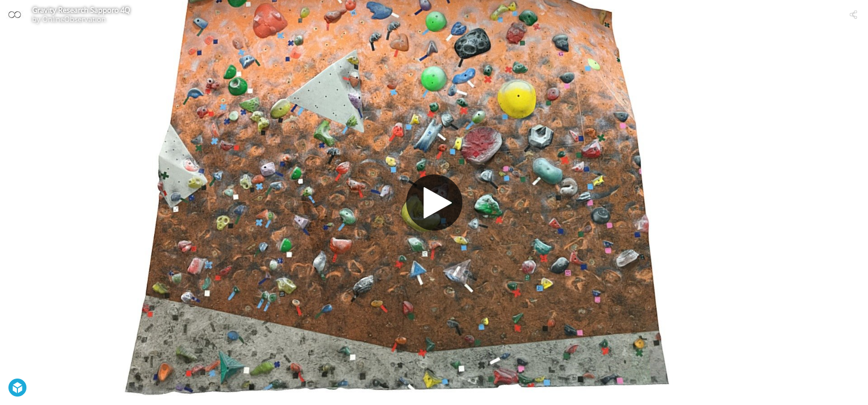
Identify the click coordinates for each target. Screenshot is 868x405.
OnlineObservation (74, 19)
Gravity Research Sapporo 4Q (81, 10)
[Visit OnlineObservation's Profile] (15, 15)
